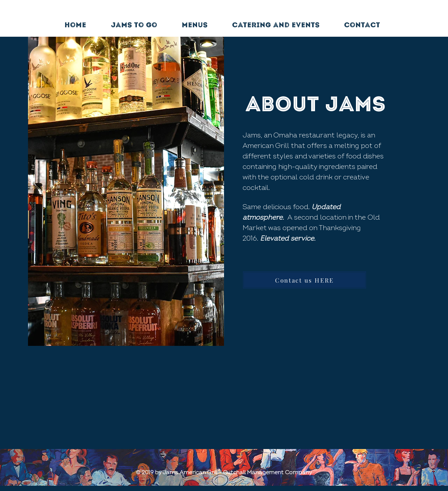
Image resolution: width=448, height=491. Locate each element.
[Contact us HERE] (304, 280)
